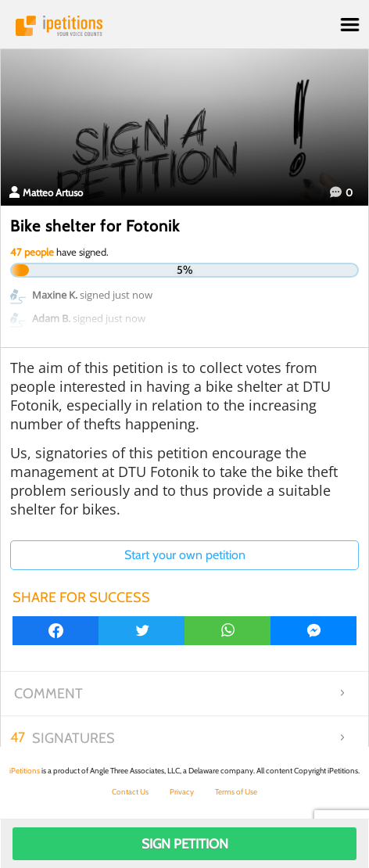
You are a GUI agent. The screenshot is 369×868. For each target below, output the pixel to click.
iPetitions (184, 26)
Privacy (182, 792)
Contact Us (130, 792)
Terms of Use (236, 792)
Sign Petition (185, 844)
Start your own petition (185, 555)
